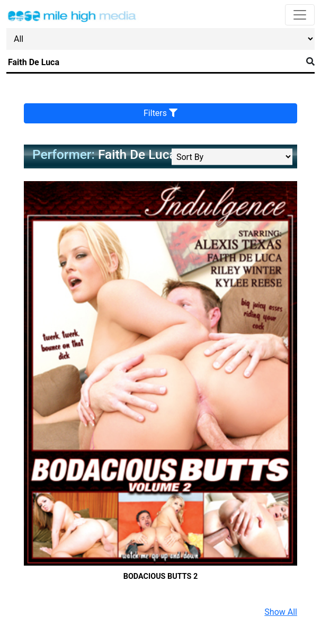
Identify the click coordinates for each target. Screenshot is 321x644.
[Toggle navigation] (300, 15)
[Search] (154, 62)
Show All (281, 612)
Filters (160, 113)
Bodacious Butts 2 (161, 576)
